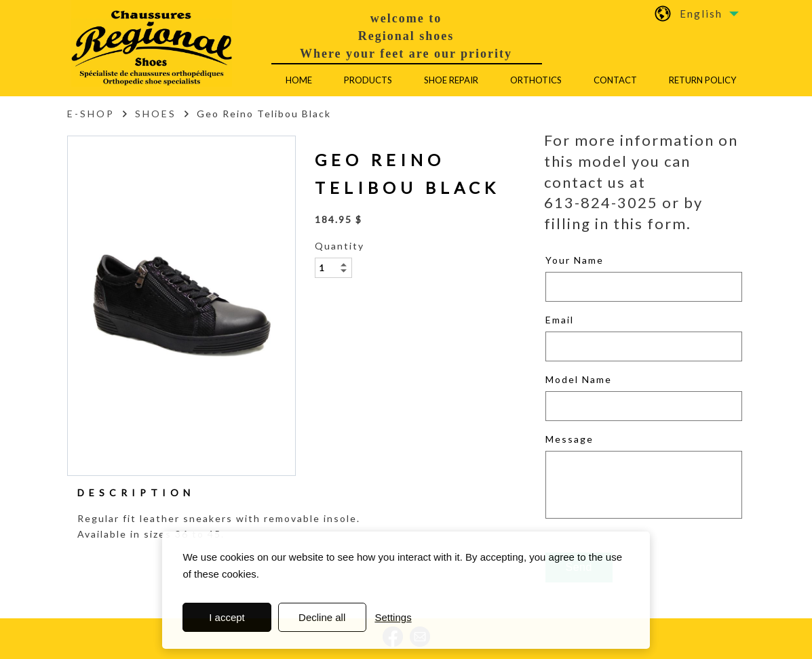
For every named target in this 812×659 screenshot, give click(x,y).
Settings (393, 617)
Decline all (322, 617)
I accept (227, 617)
